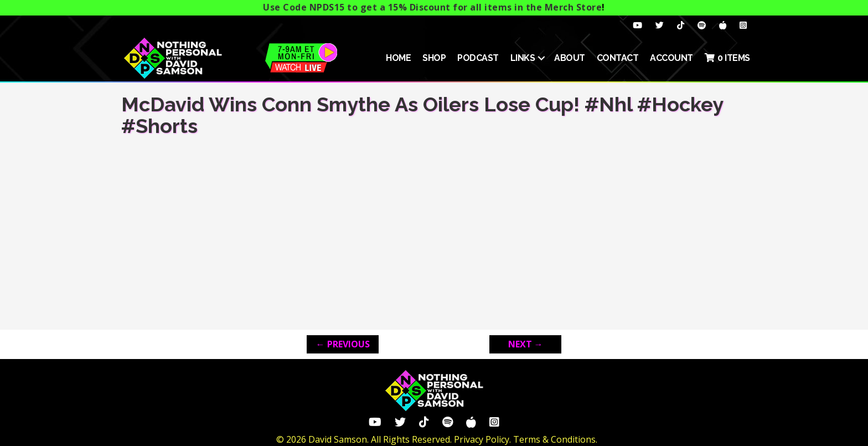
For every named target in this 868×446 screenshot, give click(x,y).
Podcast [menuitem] (478, 58)
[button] (541, 58)
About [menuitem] (570, 58)
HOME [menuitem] (398, 58)
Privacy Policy (482, 439)
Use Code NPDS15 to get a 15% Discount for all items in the (432, 7)
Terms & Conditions (554, 439)
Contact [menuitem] (618, 58)
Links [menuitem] (523, 58)
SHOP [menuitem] (434, 58)
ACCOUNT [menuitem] (671, 58)
